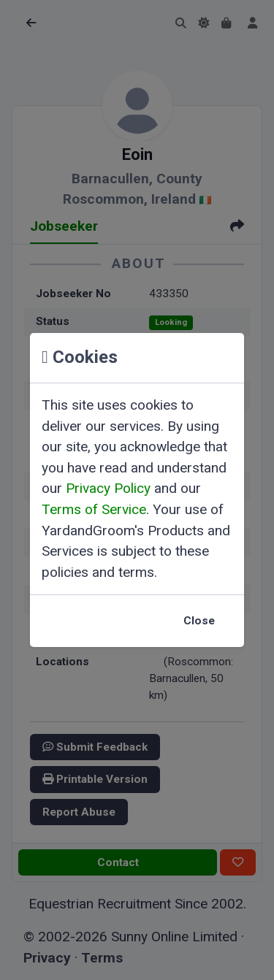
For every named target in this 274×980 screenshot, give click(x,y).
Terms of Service (94, 509)
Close (199, 621)
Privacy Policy (108, 488)
